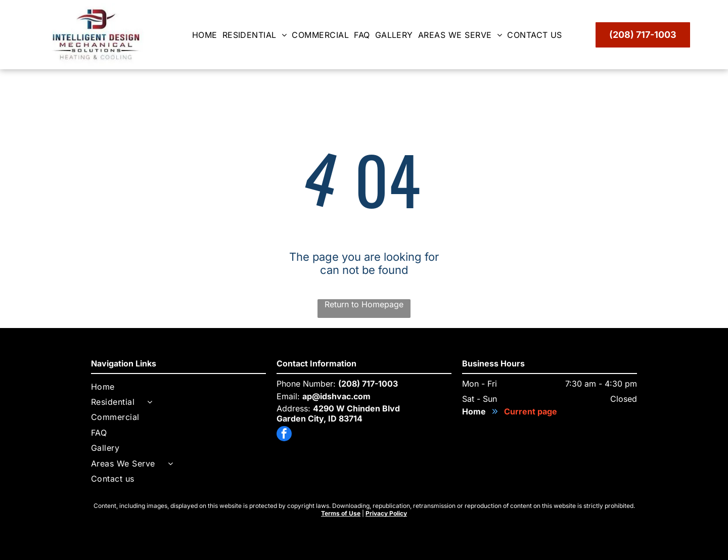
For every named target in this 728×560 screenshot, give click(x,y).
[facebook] (284, 435)
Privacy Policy (386, 513)
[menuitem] (207, 35)
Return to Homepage (364, 304)
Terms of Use (341, 513)
